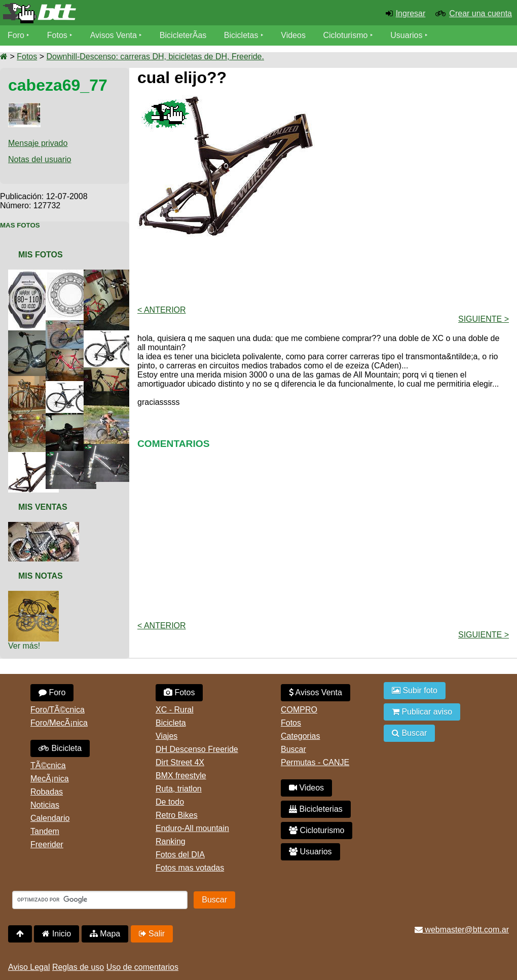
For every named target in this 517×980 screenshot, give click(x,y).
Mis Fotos (41, 255)
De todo (170, 802)
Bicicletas (242, 35)
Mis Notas (41, 576)
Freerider (47, 844)
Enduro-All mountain (192, 828)
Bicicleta (60, 748)
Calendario (50, 818)
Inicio (57, 934)
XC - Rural (175, 710)
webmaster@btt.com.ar (462, 930)
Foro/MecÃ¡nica (59, 723)
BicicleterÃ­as (183, 35)
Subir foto (415, 690)
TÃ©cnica (48, 765)
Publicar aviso (422, 712)
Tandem (45, 831)
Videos (293, 35)
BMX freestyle (181, 776)
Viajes (167, 736)
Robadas (47, 792)
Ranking (171, 841)
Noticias (45, 805)
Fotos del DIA (180, 855)
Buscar (293, 749)
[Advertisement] (323, 270)
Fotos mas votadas (190, 868)
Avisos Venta (114, 35)
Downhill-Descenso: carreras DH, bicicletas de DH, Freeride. (155, 56)
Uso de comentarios (142, 967)
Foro (16, 35)
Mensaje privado (38, 143)
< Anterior (162, 310)
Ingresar (411, 13)
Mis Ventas (43, 507)
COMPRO (299, 710)
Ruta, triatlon (179, 789)
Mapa (105, 934)
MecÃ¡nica (50, 779)
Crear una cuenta (481, 13)
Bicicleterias (316, 809)
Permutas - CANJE (315, 762)
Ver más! (24, 646)
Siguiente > (484, 319)
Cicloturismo (345, 35)
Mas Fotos (20, 225)
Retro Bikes (177, 815)
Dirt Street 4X (180, 762)
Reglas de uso (78, 967)
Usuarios (406, 35)
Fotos (57, 35)
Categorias (300, 736)
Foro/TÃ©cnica (58, 710)
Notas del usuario (40, 159)
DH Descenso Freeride (197, 749)
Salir (152, 934)
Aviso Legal (29, 967)
